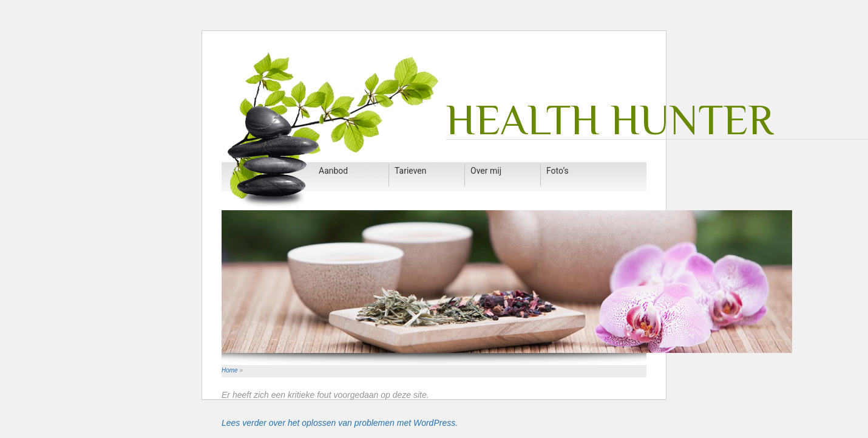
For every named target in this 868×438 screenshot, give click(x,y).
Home (230, 370)
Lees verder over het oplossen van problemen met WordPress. (340, 423)
